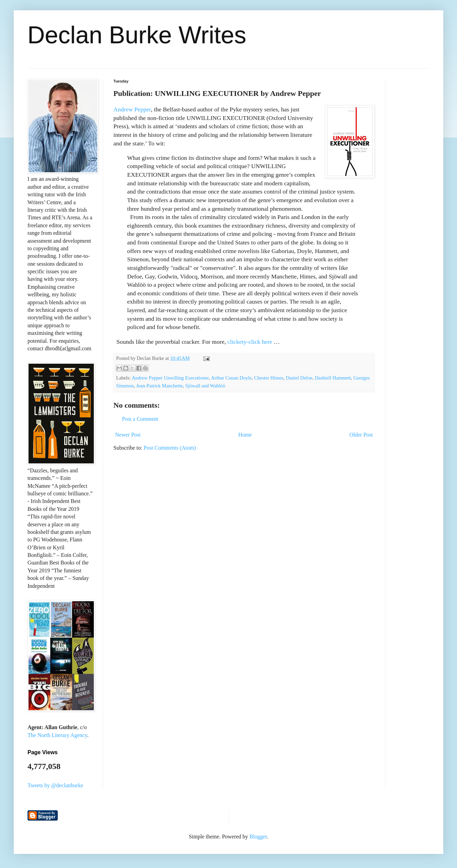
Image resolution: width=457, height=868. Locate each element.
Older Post (361, 435)
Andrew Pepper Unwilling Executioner (170, 378)
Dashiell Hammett (333, 378)
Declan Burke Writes (137, 35)
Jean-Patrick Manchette (159, 386)
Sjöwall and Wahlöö (205, 386)
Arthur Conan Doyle (231, 378)
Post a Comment (140, 419)
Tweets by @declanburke (55, 785)
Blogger (258, 837)
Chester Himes (269, 378)
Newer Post (128, 435)
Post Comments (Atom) (170, 448)
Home (245, 435)
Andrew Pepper (132, 109)
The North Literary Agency (57, 735)
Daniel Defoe (299, 378)
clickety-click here (250, 342)
